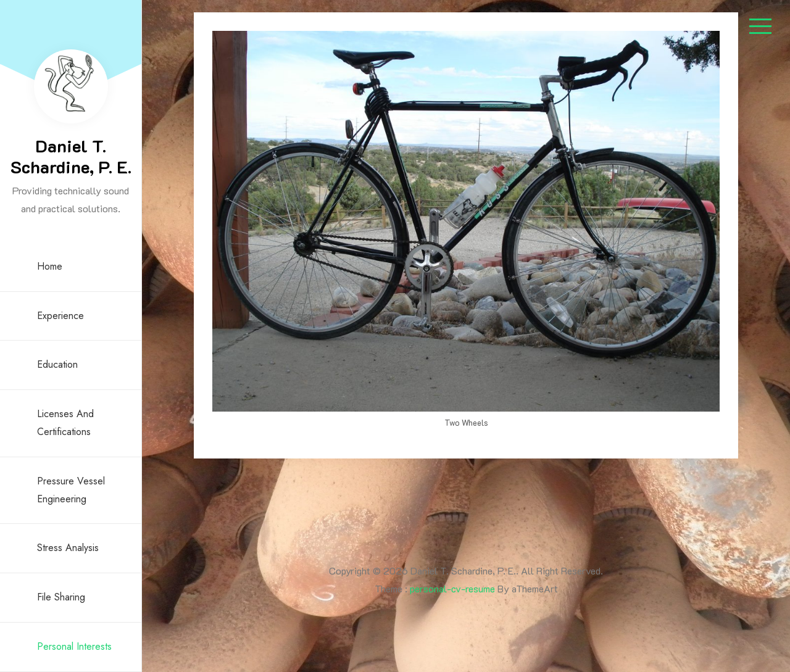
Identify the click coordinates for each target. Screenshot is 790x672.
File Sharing (61, 597)
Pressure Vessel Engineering (71, 490)
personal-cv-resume (452, 588)
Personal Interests (74, 646)
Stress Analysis (68, 548)
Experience (60, 316)
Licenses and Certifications (65, 423)
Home (50, 266)
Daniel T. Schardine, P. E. (71, 156)
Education (57, 364)
